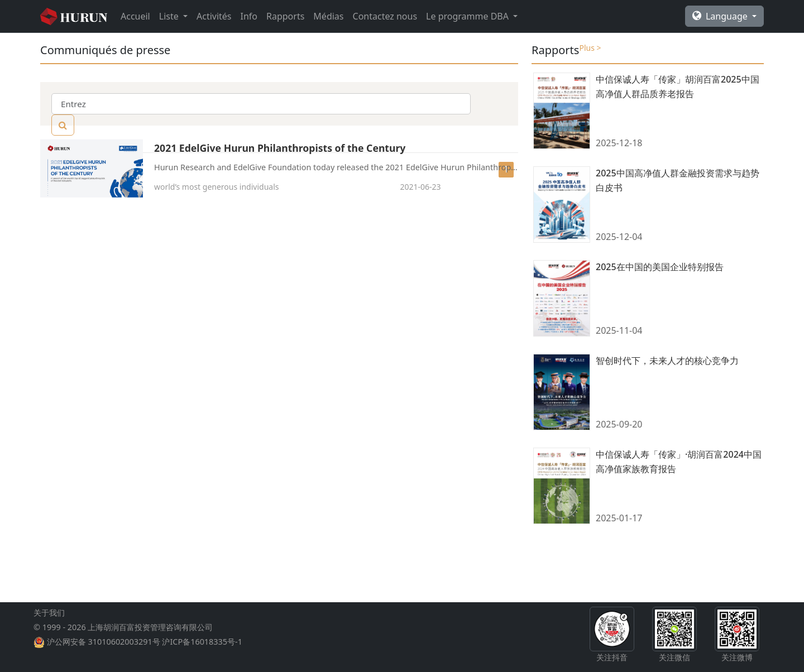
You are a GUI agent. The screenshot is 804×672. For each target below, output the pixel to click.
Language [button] (721, 16)
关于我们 (49, 639)
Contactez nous (385, 16)
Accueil (135, 16)
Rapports (285, 16)
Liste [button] (170, 16)
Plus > (590, 48)
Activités (214, 16)
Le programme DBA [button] (468, 16)
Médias (328, 16)
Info (249, 16)
